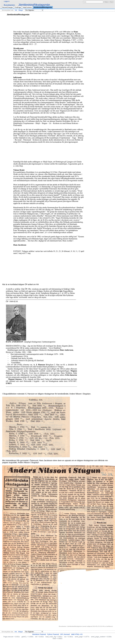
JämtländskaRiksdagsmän (34, 5)
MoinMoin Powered (39, 634)
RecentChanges (8, 7)
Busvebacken (9, 5)
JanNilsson (109, 626)
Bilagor (21, 10)
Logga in (7, 1)
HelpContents (27, 7)
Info (16, 10)
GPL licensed (65, 634)
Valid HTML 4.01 (77, 634)
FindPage (18, 7)
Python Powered (53, 634)
